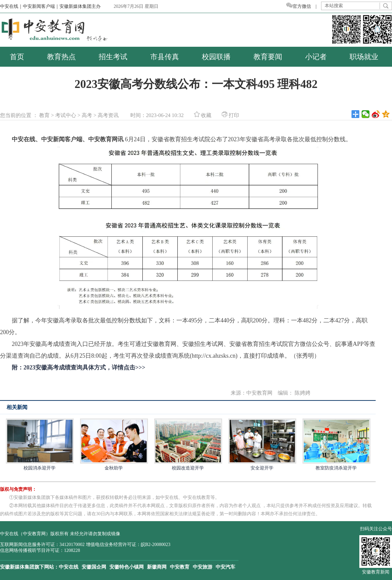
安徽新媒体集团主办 (80, 6)
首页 (17, 57)
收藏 (203, 115)
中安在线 (69, 567)
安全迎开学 (262, 444)
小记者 (316, 57)
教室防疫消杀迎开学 (336, 444)
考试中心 (66, 115)
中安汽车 (225, 567)
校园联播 (216, 57)
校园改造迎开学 (188, 444)
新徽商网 (157, 567)
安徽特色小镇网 (127, 567)
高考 (87, 115)
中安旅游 (203, 567)
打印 (230, 115)
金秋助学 (114, 444)
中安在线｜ (11, 6)
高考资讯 (108, 115)
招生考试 (113, 57)
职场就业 (364, 57)
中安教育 (180, 567)
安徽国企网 (94, 567)
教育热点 (61, 57)
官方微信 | (304, 6)
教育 (44, 115)
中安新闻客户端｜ (41, 6)
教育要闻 (268, 57)
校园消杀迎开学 (40, 444)
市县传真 (165, 57)
